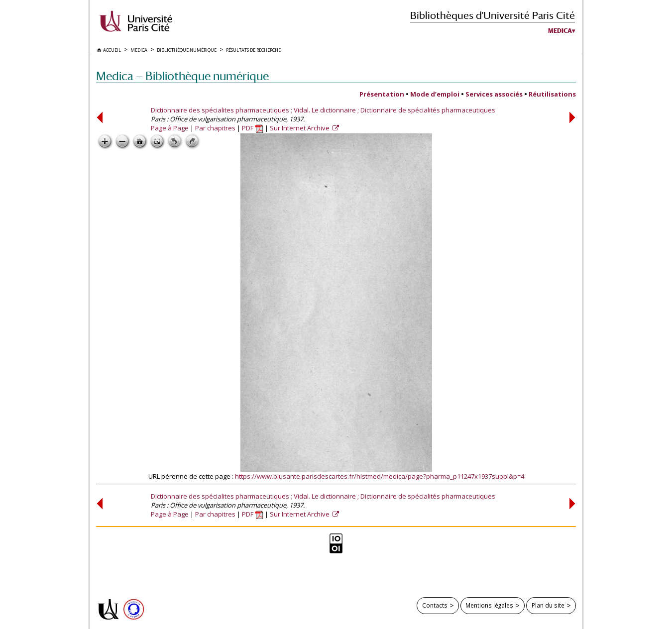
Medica (560, 31)
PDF (253, 128)
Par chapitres (215, 128)
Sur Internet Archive (300, 128)
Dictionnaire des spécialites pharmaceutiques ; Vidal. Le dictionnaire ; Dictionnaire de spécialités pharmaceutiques (323, 110)
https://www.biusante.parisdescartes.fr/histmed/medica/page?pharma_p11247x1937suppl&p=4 (380, 476)
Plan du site (548, 605)
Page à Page (170, 128)
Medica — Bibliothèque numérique (182, 76)
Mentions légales (489, 605)
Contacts (435, 605)
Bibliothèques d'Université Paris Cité (493, 15)
